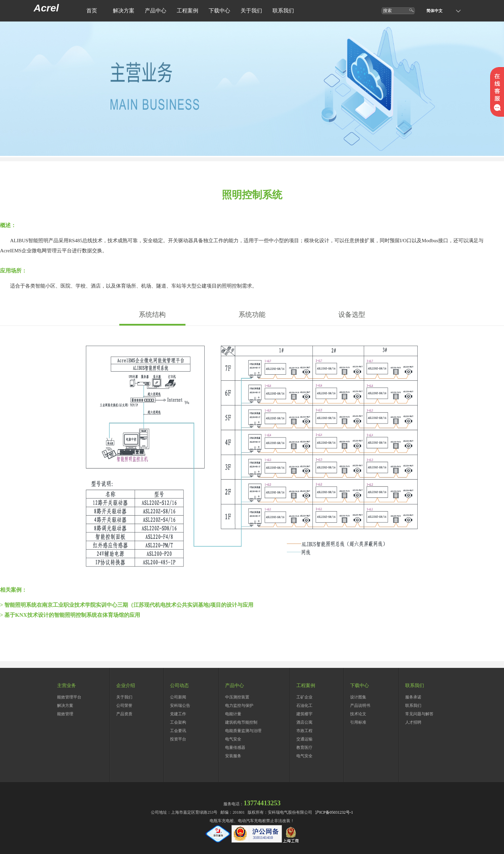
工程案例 (187, 11)
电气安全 (233, 739)
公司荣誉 (124, 706)
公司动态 (179, 686)
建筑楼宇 (304, 714)
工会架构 (178, 722)
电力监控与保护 (239, 706)
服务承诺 (413, 697)
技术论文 (358, 714)
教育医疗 (304, 748)
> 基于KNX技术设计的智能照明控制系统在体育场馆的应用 (70, 615)
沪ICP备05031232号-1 (334, 812)
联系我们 (283, 11)
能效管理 (65, 714)
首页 (92, 11)
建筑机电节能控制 (241, 722)
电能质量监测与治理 (243, 731)
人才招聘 (413, 722)
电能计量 (233, 714)
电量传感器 (235, 748)
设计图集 (358, 697)
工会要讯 (178, 731)
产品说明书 (360, 706)
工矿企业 (304, 697)
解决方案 (124, 11)
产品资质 (124, 714)
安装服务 (233, 756)
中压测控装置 (237, 697)
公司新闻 (178, 697)
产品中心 (156, 11)
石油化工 (304, 706)
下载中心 (219, 11)
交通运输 (304, 739)
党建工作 (178, 714)
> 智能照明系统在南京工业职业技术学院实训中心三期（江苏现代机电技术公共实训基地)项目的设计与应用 (127, 605)
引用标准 (358, 722)
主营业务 (67, 686)
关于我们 (251, 11)
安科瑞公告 (180, 706)
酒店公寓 (304, 722)
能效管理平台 (69, 697)
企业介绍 (126, 686)
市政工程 (304, 731)
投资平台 (178, 739)
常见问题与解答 (419, 714)
